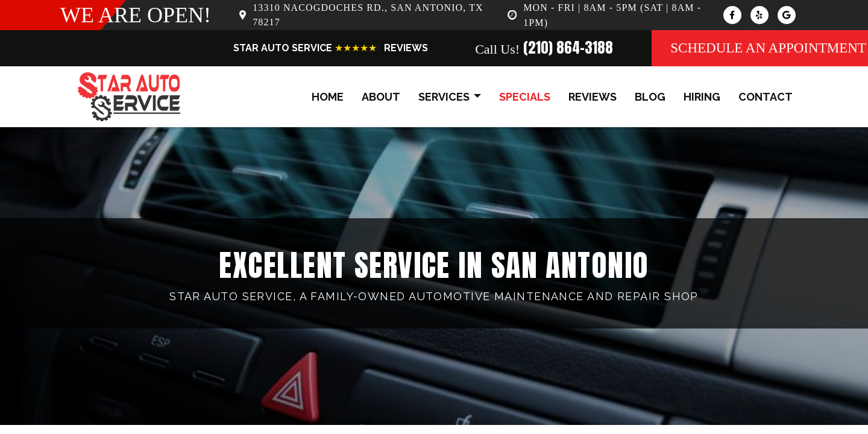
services (450, 97)
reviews (593, 97)
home (328, 97)
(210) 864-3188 (568, 48)
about (381, 97)
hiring (702, 97)
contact (766, 97)
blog (650, 97)
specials (525, 97)
